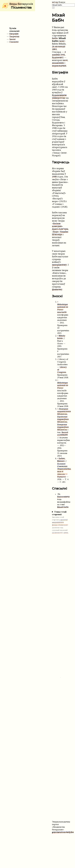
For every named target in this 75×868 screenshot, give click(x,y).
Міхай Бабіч (63, 507)
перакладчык (59, 66)
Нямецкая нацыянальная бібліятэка (64, 412)
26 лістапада (59, 47)
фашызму (57, 290)
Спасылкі (14, 42)
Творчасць (14, 37)
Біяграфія (14, 34)
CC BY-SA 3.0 (57, 533)
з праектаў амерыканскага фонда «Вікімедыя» (60, 523)
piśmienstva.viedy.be (63, 832)
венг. (62, 41)
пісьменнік (58, 63)
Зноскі (12, 39)
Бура (56, 232)
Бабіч (55, 38)
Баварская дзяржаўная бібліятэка (63, 427)
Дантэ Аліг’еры (60, 229)
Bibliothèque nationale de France (63, 307)
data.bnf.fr (62, 312)
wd (53, 2)
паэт (65, 60)
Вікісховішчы (63, 497)
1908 (54, 177)
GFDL (66, 533)
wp (57, 2)
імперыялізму (59, 265)
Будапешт (57, 58)
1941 (63, 55)
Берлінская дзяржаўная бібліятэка (63, 419)
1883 (54, 49)
